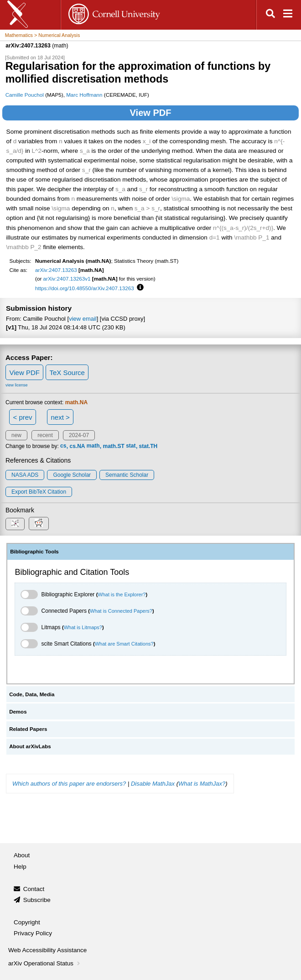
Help (20, 867)
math (93, 446)
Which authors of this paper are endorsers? (69, 784)
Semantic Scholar (127, 475)
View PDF (151, 113)
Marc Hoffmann (84, 95)
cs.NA (77, 446)
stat (131, 446)
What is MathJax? (202, 784)
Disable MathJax (153, 784)
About (22, 855)
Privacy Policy (33, 933)
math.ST (114, 446)
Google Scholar (72, 475)
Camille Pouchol (25, 95)
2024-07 (79, 435)
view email (83, 319)
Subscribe (37, 900)
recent (45, 435)
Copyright (27, 922)
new (16, 435)
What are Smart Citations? (124, 644)
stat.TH (148, 446)
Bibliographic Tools (34, 552)
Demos (18, 712)
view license (17, 385)
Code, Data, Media (32, 694)
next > (60, 417)
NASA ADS (25, 475)
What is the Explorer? (122, 594)
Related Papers (28, 729)
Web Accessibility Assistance (47, 950)
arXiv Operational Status (45, 963)
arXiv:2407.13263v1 (67, 279)
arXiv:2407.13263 (56, 270)
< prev (23, 417)
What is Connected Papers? (121, 611)
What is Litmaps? (83, 627)
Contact (34, 889)
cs (63, 446)
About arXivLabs (30, 746)
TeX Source (67, 373)
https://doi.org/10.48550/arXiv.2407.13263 (85, 288)
